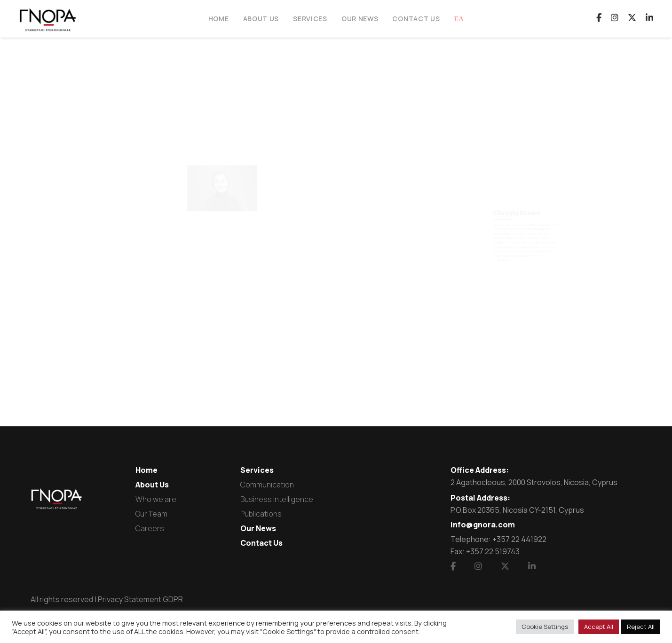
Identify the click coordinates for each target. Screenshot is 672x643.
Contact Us (261, 543)
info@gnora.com (483, 525)
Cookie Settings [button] (545, 627)
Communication (267, 485)
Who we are (156, 499)
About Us (152, 485)
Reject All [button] (641, 627)
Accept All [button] (599, 627)
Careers (150, 528)
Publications (261, 514)
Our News (258, 528)
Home (146, 470)
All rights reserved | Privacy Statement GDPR (107, 599)
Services (257, 470)
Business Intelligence (277, 499)
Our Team (151, 514)
